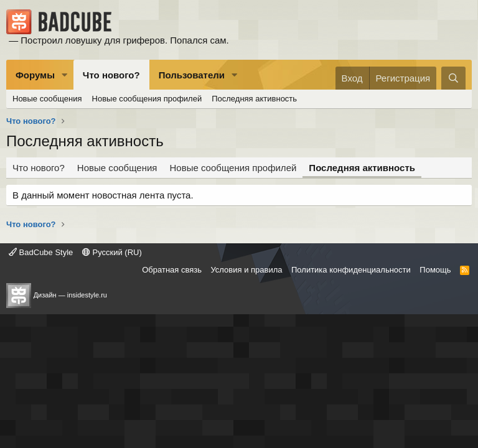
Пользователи (192, 75)
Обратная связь (172, 270)
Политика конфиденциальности (351, 270)
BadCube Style (41, 252)
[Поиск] (453, 78)
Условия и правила (246, 270)
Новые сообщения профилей (147, 99)
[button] (65, 75)
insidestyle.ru (87, 295)
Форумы (35, 75)
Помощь (435, 270)
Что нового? (111, 75)
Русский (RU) (112, 252)
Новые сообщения (47, 99)
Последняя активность (254, 99)
